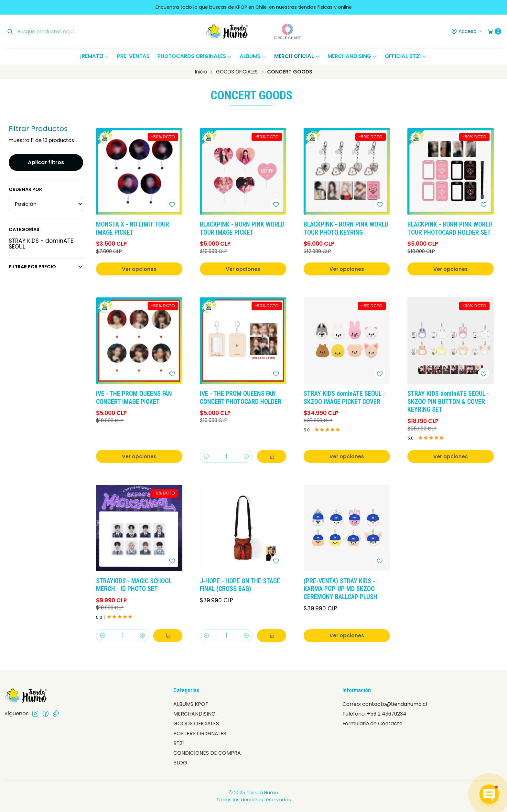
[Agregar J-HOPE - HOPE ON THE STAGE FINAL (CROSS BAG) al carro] (272, 636)
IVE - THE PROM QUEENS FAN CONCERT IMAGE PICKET (134, 398)
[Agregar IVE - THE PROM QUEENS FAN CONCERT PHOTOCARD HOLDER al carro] (272, 456)
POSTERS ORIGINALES (200, 734)
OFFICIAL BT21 (406, 56)
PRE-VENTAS (133, 56)
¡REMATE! (95, 56)
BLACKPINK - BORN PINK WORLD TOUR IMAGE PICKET (242, 228)
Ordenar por (25, 189)
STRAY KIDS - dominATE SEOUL (41, 244)
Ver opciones (139, 269)
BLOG (180, 763)
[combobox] (60, 31)
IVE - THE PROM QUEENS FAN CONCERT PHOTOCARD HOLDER (241, 398)
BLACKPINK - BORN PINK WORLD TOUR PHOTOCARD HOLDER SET (450, 228)
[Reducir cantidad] (206, 456)
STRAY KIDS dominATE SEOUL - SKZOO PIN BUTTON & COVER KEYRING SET (448, 402)
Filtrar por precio (46, 267)
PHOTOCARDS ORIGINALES (195, 56)
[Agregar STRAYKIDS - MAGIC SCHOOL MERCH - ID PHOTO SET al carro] (168, 636)
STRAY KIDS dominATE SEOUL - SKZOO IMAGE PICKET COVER (345, 398)
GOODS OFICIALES (237, 72)
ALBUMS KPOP (191, 704)
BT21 (179, 743)
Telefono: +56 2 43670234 (374, 714)
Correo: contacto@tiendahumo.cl (385, 704)
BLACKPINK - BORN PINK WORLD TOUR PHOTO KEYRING (346, 228)
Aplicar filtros (46, 162)
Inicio (201, 72)
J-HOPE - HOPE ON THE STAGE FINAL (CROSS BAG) (240, 585)
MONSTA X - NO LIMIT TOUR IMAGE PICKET (133, 228)
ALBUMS (253, 56)
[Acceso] (466, 31)
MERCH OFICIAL (297, 56)
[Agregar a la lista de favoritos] (172, 205)
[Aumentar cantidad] (246, 456)
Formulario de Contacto (372, 723)
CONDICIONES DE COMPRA (207, 753)
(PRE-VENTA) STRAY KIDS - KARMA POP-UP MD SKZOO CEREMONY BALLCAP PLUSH (340, 589)
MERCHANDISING (352, 56)
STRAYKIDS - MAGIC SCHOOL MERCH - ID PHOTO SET (134, 585)
